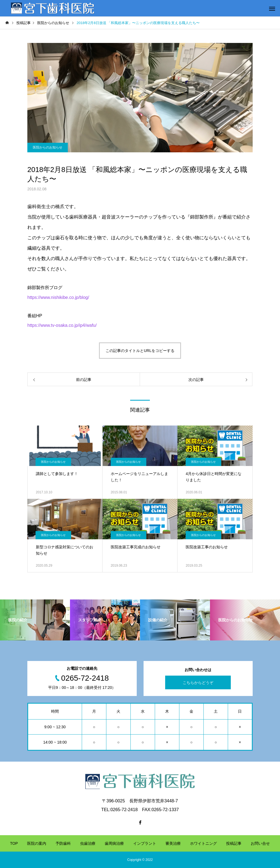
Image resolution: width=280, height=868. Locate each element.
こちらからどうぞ (198, 683)
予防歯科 (63, 843)
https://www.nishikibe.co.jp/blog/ (58, 297)
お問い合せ (260, 843)
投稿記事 (234, 843)
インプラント (145, 843)
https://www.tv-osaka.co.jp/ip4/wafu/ (62, 325)
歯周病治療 (114, 843)
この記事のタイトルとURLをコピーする (140, 351)
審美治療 (173, 843)
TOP (14, 843)
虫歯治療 (88, 843)
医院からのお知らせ (48, 147)
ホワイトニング (203, 843)
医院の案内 (37, 843)
